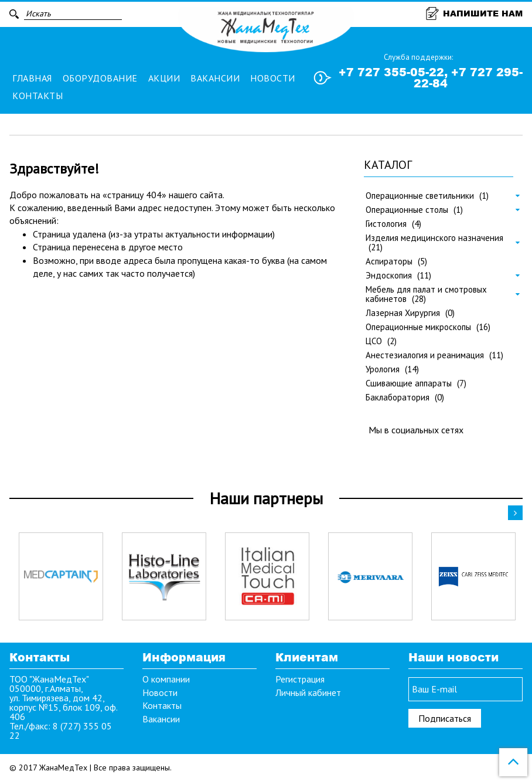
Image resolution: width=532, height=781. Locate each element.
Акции (164, 78)
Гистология (393, 224)
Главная (32, 78)
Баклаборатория (405, 398)
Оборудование (100, 78)
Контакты (37, 96)
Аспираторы (396, 262)
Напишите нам (474, 13)
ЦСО (381, 341)
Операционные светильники (427, 196)
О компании (166, 679)
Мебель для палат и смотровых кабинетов (426, 294)
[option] (61, 576)
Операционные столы (414, 210)
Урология (392, 369)
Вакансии (215, 78)
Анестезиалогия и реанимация (434, 355)
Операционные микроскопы (428, 327)
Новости (273, 78)
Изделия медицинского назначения (434, 243)
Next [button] (515, 513)
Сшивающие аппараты (416, 383)
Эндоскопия (398, 276)
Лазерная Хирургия (410, 313)
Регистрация (300, 679)
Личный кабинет (308, 692)
